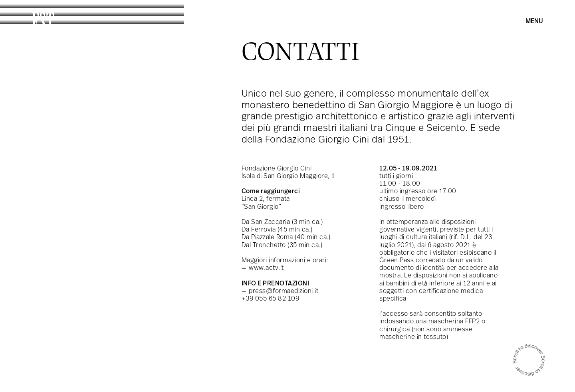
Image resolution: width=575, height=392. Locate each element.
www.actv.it (266, 268)
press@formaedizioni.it (284, 291)
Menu (534, 22)
